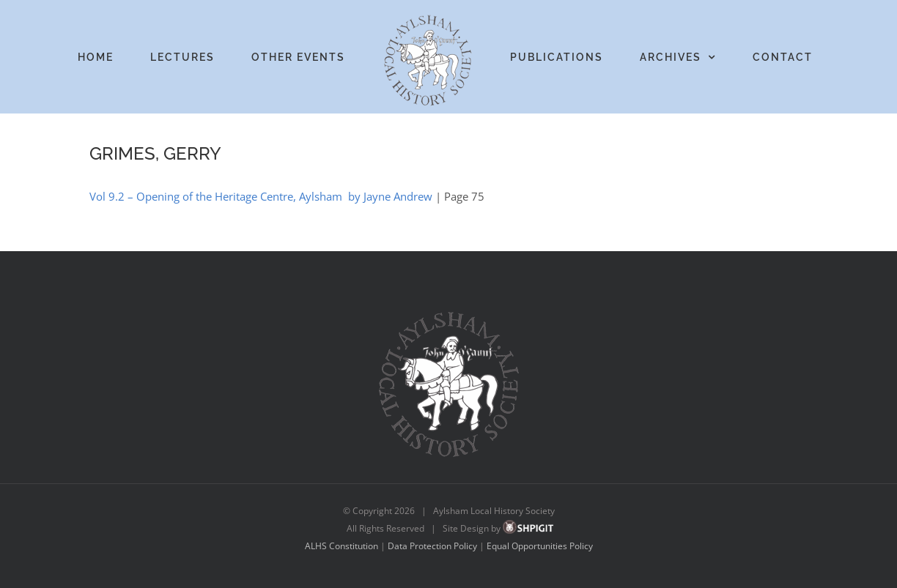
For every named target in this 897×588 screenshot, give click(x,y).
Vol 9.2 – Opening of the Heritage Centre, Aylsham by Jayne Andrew (261, 196)
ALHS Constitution (342, 546)
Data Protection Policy (432, 546)
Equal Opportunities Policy (540, 546)
